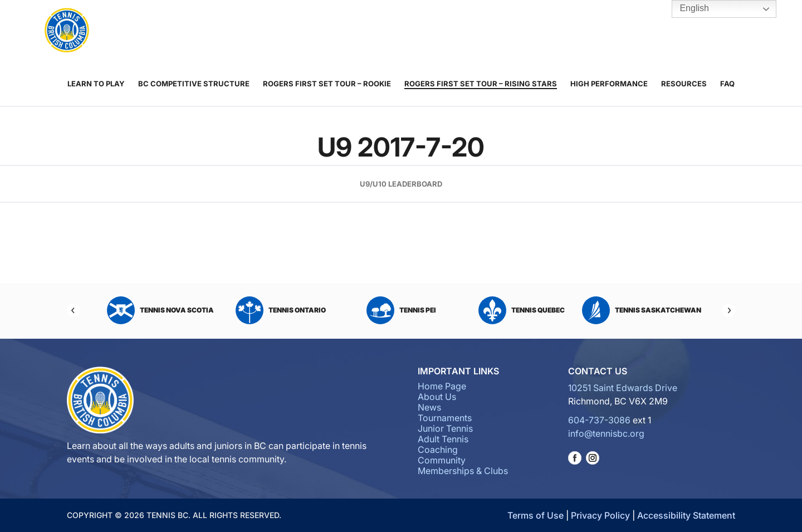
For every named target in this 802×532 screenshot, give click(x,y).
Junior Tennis (342, 31)
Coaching (431, 31)
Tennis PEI (401, 310)
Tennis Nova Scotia (160, 310)
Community (489, 31)
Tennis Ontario (281, 310)
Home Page (442, 386)
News (231, 31)
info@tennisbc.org (606, 433)
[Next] (728, 310)
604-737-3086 (599, 420)
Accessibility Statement (686, 515)
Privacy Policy (600, 515)
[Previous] (74, 310)
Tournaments (285, 31)
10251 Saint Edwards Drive (623, 388)
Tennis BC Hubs (611, 31)
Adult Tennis (384, 31)
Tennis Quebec (522, 310)
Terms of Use (536, 515)
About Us (193, 31)
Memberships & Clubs (554, 31)
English (686, 9)
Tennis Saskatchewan (642, 310)
